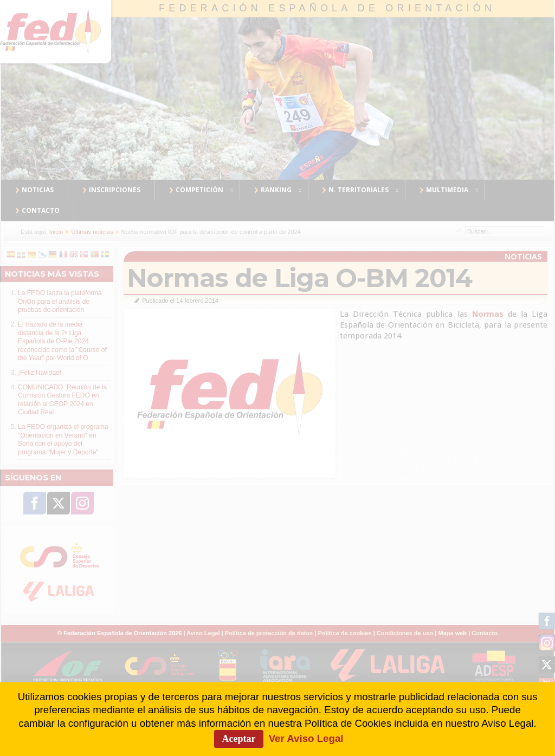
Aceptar (239, 739)
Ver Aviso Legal (306, 738)
